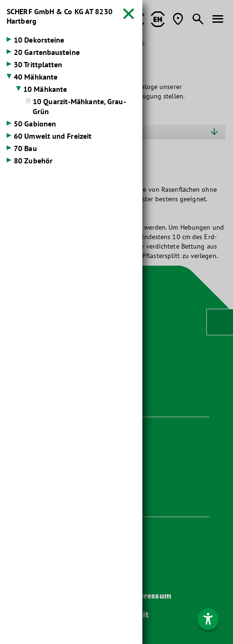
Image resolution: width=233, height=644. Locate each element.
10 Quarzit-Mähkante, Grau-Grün (79, 106)
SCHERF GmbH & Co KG (60, 16)
